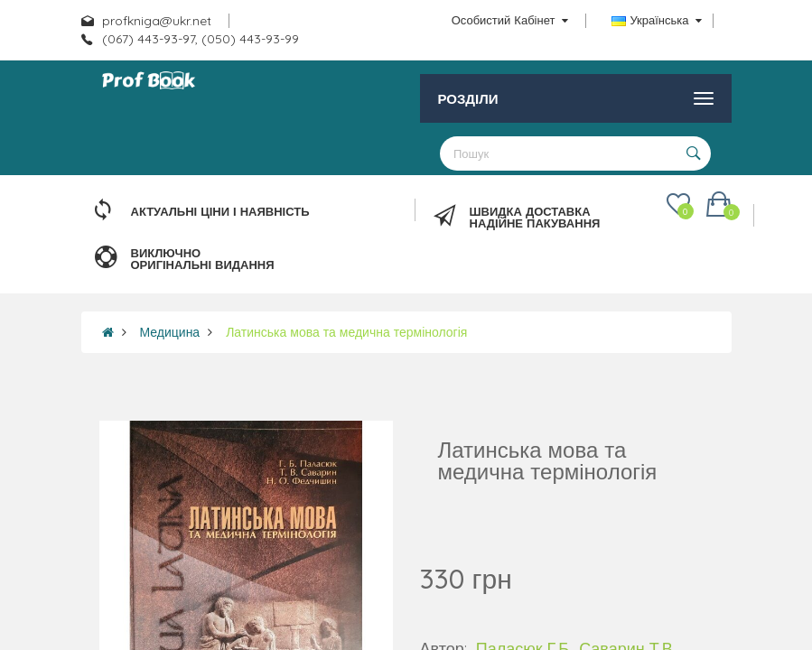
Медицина (170, 332)
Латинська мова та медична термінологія (346, 332)
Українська (656, 20)
